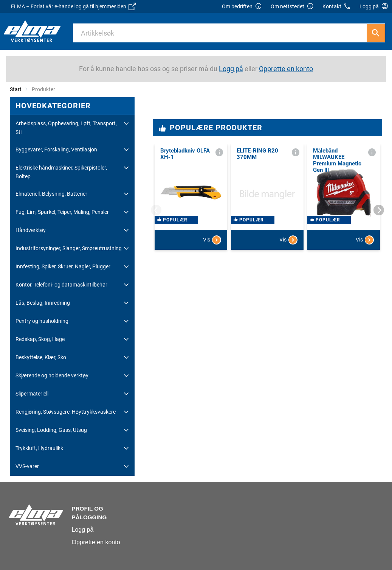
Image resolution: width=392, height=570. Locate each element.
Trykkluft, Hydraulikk (39, 448)
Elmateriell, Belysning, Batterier (51, 194)
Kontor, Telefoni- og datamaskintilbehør (61, 285)
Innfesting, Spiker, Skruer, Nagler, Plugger (63, 266)
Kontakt (337, 7)
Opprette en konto (96, 542)
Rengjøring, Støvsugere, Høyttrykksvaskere (66, 412)
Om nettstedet (292, 7)
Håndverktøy (31, 230)
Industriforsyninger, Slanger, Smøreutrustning (69, 248)
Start (16, 89)
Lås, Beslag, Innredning (43, 303)
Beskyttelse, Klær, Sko (41, 357)
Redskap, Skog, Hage (40, 339)
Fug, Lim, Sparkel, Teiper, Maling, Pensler (62, 212)
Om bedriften (242, 7)
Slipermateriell (32, 394)
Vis (212, 266)
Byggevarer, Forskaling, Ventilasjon (56, 150)
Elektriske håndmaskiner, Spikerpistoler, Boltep (61, 172)
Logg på (83, 530)
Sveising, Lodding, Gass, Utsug (51, 430)
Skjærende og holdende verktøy (52, 375)
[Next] (379, 210)
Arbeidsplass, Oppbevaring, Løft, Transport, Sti (66, 128)
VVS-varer (27, 466)
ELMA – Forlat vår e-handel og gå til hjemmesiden (74, 6)
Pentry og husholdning (42, 321)
